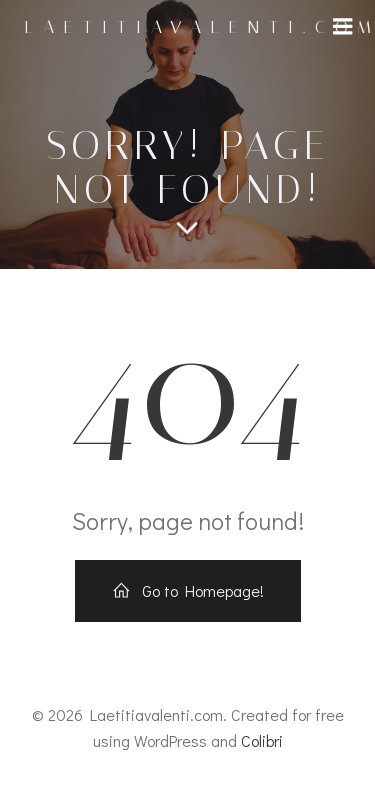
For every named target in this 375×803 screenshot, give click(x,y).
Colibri (262, 740)
